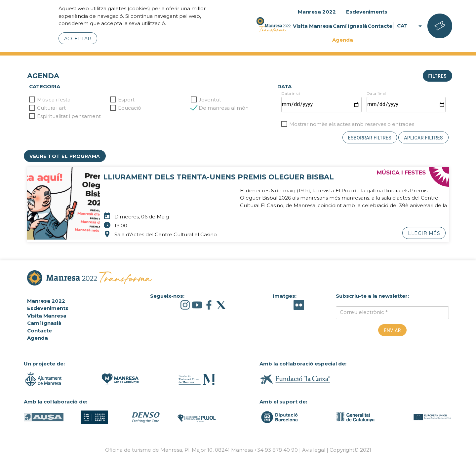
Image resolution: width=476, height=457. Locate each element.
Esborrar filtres (370, 138)
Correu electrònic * (364, 312)
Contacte (380, 26)
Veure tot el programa (65, 156)
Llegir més (424, 233)
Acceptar (78, 39)
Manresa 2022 (317, 12)
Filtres (437, 76)
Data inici (290, 93)
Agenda (343, 40)
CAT (411, 26)
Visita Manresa (313, 26)
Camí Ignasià (350, 26)
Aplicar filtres (423, 138)
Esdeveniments (367, 12)
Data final (376, 93)
